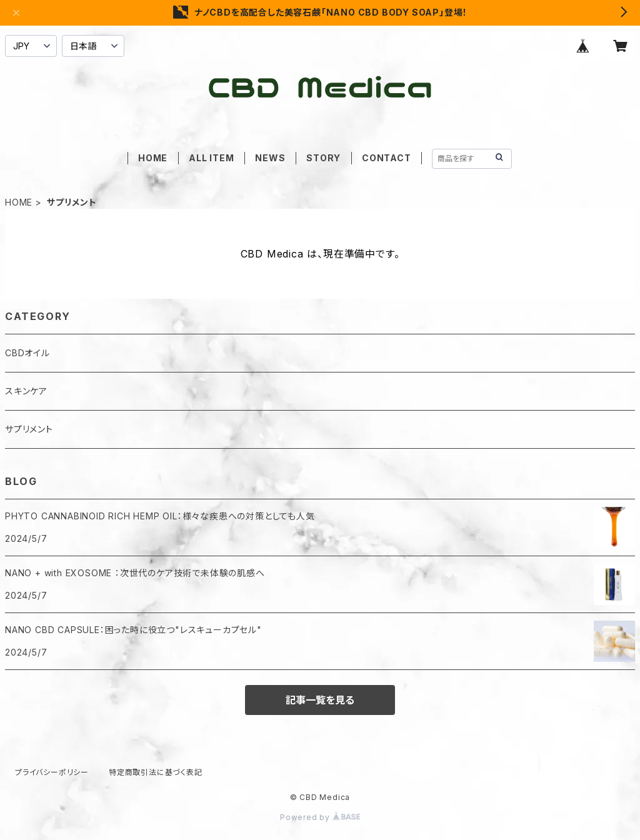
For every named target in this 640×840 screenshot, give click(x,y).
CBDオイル (27, 353)
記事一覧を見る (320, 700)
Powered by (320, 817)
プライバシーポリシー (52, 772)
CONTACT (387, 158)
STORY (323, 158)
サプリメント (29, 429)
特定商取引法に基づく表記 (156, 772)
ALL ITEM (211, 158)
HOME (153, 158)
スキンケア (26, 391)
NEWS (270, 158)
